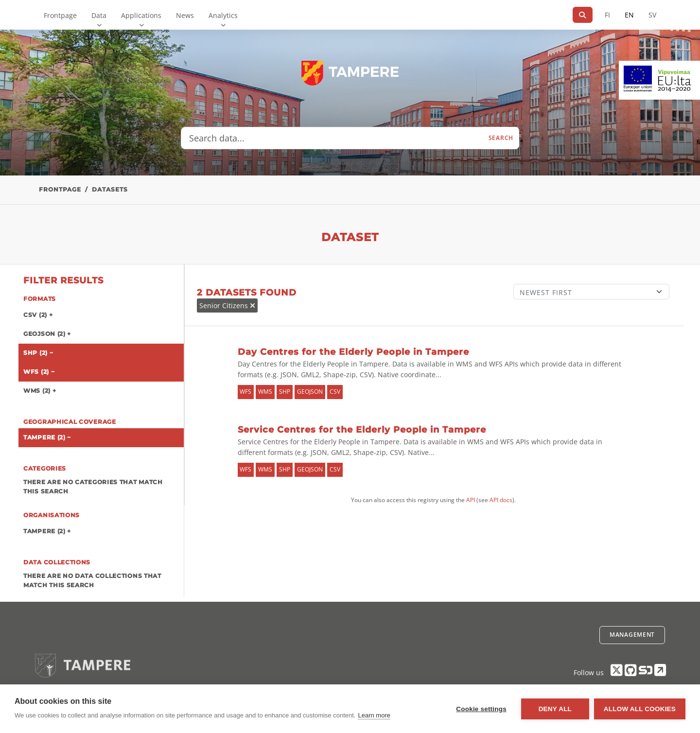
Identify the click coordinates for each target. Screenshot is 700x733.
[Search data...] (332, 138)
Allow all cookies (640, 709)
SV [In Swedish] (652, 15)
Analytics (223, 15)
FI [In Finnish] (607, 15)
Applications (141, 15)
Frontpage (60, 15)
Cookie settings (481, 709)
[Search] (583, 15)
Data (99, 15)
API (471, 500)
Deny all (555, 709)
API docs (501, 500)
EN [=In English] (629, 15)
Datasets (110, 189)
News (185, 15)
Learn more (374, 715)
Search (501, 138)
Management (632, 635)
